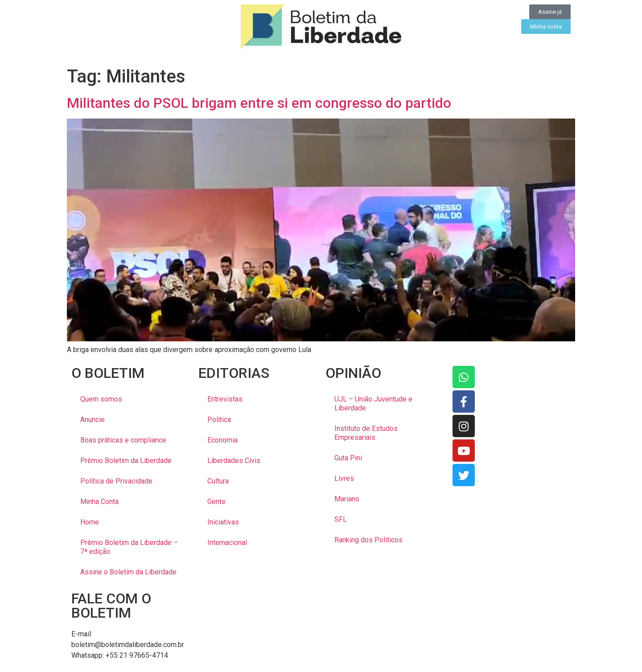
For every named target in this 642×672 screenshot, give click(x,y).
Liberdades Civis (234, 461)
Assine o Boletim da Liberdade (128, 572)
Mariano (347, 499)
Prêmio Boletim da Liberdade (126, 461)
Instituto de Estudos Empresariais (366, 433)
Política (219, 420)
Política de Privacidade (116, 481)
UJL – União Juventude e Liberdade (373, 404)
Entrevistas (225, 399)
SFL (341, 519)
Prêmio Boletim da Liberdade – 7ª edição (129, 547)
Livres (344, 478)
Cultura (218, 481)
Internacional (227, 543)
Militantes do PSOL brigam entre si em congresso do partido (259, 103)
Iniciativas (223, 522)
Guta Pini (348, 458)
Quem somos (101, 399)
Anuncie (93, 420)
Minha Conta (99, 502)
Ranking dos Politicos (368, 540)
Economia (222, 440)
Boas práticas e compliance (123, 440)
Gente (216, 502)
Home (90, 522)
